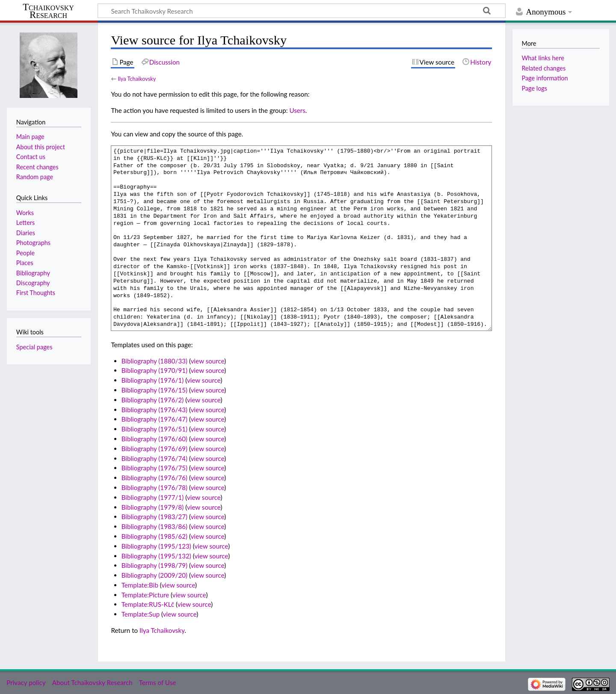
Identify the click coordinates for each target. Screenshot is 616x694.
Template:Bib (140, 585)
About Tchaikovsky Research (92, 682)
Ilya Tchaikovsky (137, 79)
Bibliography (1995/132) (156, 556)
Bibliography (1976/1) (153, 380)
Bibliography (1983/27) (154, 517)
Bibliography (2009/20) (154, 575)
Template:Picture (145, 595)
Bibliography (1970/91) (154, 370)
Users (297, 110)
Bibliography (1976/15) (154, 390)
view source (208, 361)
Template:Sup (141, 614)
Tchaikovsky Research (48, 11)
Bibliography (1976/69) (154, 449)
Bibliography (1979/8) (153, 507)
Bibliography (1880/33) (154, 361)
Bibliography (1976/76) (154, 478)
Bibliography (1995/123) (156, 546)
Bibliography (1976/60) (154, 439)
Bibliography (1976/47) (154, 419)
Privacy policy (26, 682)
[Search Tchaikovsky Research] (302, 11)
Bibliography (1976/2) (153, 400)
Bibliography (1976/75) (154, 468)
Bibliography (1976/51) (154, 429)
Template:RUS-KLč (148, 604)
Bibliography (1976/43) (154, 410)
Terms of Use (157, 682)
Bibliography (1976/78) (154, 487)
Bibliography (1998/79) (154, 565)
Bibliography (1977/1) (153, 497)
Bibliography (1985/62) (154, 536)
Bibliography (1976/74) (154, 458)
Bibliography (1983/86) (154, 526)
